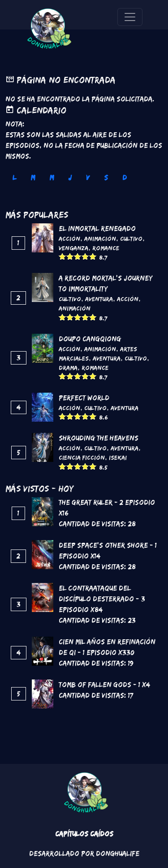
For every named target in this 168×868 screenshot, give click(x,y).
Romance (106, 248)
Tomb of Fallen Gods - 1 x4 (104, 685)
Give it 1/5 (62, 256)
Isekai (118, 457)
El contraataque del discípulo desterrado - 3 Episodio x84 (102, 599)
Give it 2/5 (70, 256)
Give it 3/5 (78, 256)
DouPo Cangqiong (90, 339)
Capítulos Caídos (84, 834)
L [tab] (14, 178)
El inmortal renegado (97, 229)
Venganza (73, 248)
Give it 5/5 (93, 256)
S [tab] (106, 178)
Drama (68, 368)
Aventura (99, 299)
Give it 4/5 (85, 256)
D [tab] (125, 178)
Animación (100, 239)
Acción (69, 239)
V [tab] (88, 178)
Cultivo (131, 239)
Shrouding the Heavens (99, 438)
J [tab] (70, 178)
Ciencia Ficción (82, 457)
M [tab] (33, 178)
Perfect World (84, 398)
